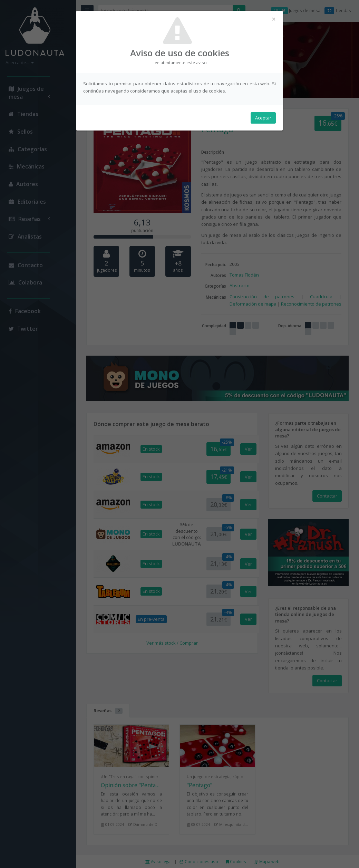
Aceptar (263, 118)
